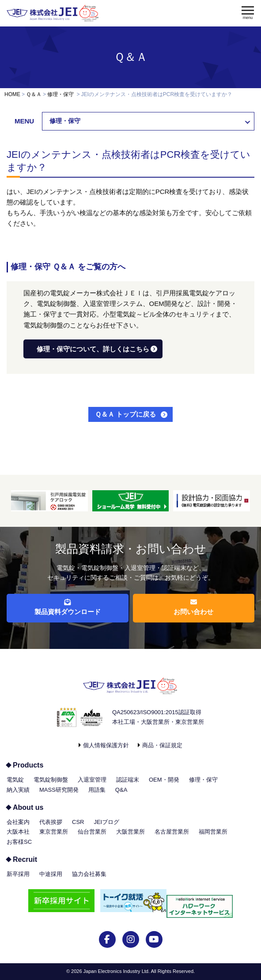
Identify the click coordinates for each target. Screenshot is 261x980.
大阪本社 (18, 832)
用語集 (97, 790)
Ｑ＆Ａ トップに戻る (125, 414)
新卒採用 (18, 874)
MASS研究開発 (59, 790)
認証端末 (128, 780)
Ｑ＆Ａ (131, 57)
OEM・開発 (164, 780)
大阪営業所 (130, 832)
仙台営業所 (92, 832)
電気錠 (15, 780)
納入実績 (18, 790)
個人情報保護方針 (106, 745)
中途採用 (51, 874)
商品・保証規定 (162, 745)
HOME (12, 94)
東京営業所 (54, 832)
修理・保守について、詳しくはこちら (93, 349)
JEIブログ (106, 822)
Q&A (121, 790)
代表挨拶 (51, 822)
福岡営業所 (213, 832)
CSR (78, 822)
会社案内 (18, 822)
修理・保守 (61, 94)
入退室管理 (92, 780)
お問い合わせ (193, 607)
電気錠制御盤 (51, 780)
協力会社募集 (89, 874)
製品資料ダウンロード (68, 607)
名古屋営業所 (172, 832)
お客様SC (19, 842)
